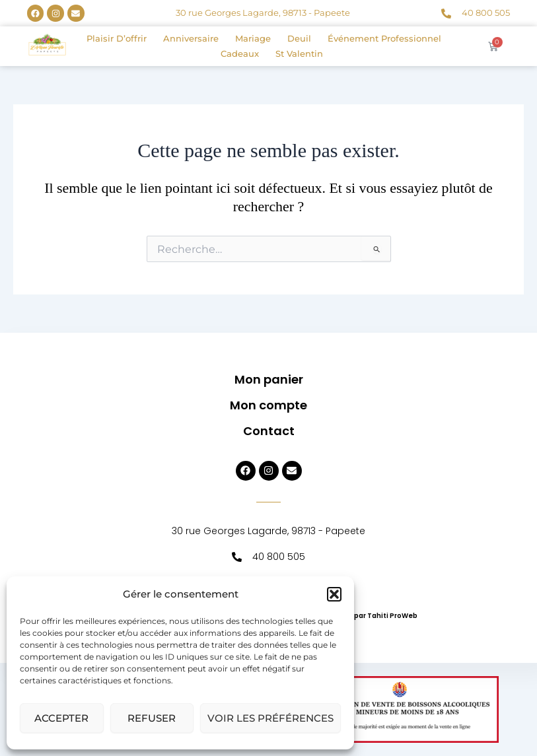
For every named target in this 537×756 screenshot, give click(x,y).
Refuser (152, 718)
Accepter (61, 718)
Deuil (299, 38)
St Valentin (299, 53)
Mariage (253, 38)
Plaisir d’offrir (117, 38)
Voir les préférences (270, 718)
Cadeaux (240, 53)
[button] (334, 594)
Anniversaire (191, 38)
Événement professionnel (384, 38)
